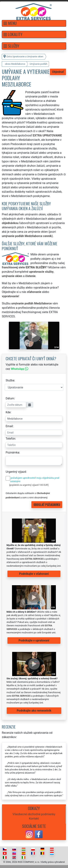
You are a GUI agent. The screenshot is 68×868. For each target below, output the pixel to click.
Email (9, 426)
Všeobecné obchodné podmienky (34, 814)
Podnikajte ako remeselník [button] (34, 711)
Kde (8, 412)
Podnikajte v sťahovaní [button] (34, 574)
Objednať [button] (58, 72)
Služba (10, 380)
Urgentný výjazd (16, 472)
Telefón (10, 439)
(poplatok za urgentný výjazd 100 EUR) (29, 485)
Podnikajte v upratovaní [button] (34, 640)
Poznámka (12, 452)
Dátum (10, 398)
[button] (34, 23)
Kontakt (34, 819)
